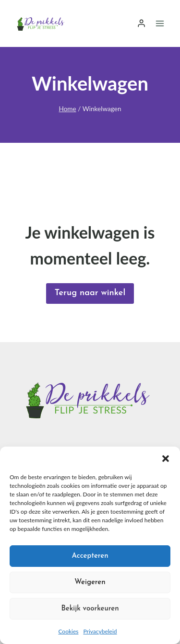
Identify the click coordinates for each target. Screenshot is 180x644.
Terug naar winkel (90, 293)
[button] (166, 459)
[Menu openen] (160, 23)
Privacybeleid (100, 631)
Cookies (68, 631)
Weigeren (90, 582)
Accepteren (90, 556)
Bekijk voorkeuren (90, 609)
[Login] (141, 23)
